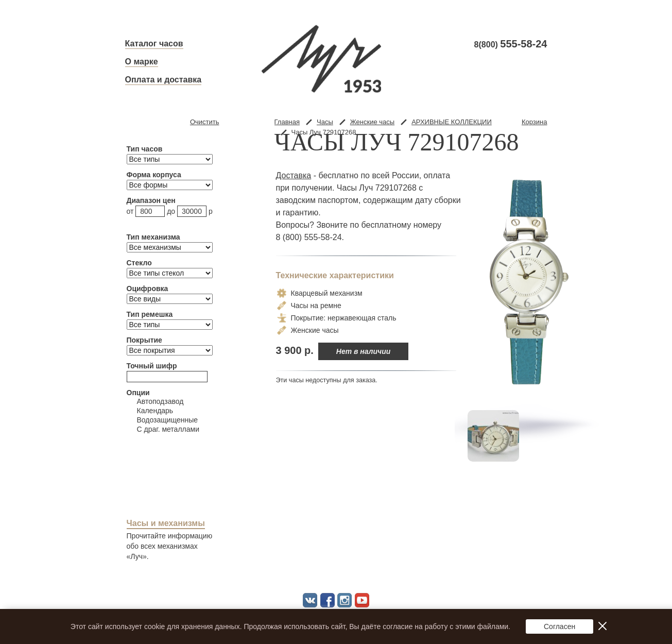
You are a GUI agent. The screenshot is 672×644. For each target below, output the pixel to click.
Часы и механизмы (166, 523)
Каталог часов (154, 44)
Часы (325, 122)
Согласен (559, 626)
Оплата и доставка (163, 80)
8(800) (511, 44)
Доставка (294, 175)
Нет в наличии (364, 351)
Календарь (150, 411)
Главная (287, 122)
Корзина (535, 122)
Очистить (205, 122)
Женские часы (372, 122)
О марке (142, 62)
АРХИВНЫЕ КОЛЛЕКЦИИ (452, 122)
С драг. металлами (163, 429)
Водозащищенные (162, 420)
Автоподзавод (155, 402)
